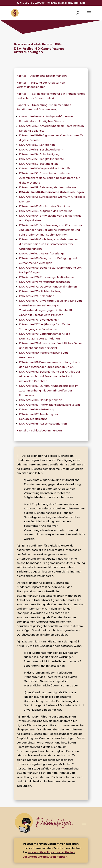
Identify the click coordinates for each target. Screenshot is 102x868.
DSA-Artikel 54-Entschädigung (39, 154)
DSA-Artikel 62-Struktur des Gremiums (45, 206)
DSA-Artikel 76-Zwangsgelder (39, 320)
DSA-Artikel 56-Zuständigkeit (39, 164)
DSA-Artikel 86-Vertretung (37, 409)
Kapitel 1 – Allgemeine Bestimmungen (42, 76)
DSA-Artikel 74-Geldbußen (37, 296)
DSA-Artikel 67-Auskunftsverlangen (43, 254)
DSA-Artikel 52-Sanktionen (37, 145)
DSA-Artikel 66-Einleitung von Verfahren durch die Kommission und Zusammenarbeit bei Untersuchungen (50, 244)
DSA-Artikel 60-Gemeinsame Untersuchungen (51, 192)
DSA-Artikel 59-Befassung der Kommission (47, 187)
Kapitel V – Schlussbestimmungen (39, 431)
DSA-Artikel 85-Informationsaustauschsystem (49, 405)
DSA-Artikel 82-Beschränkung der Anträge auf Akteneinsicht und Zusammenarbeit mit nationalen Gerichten (50, 376)
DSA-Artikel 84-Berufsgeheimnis (41, 400)
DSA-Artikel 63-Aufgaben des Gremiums (46, 211)
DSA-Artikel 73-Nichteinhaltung (40, 291)
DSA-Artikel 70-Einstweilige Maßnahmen (47, 277)
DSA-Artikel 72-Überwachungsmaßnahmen (48, 287)
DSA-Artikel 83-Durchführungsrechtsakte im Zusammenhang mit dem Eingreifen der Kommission (49, 391)
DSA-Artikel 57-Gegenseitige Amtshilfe (45, 168)
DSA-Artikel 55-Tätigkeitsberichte (42, 159)
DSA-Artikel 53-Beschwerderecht (41, 150)
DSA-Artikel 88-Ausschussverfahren (43, 424)
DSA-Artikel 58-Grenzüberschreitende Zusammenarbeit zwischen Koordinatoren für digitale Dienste (49, 178)
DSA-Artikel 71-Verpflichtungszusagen (44, 282)
